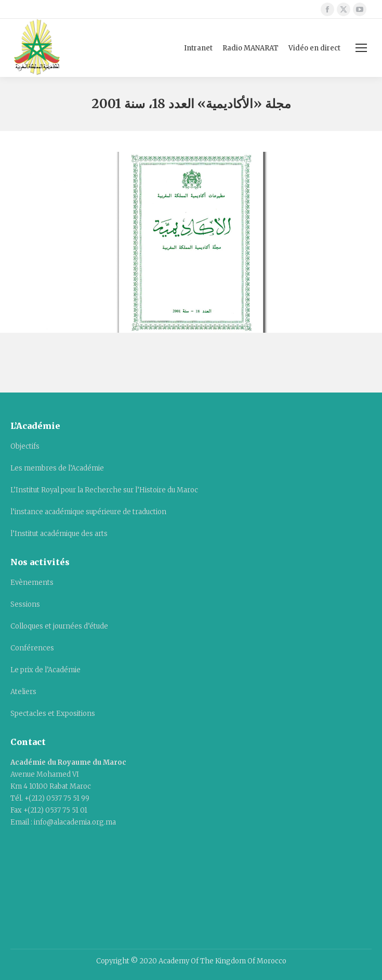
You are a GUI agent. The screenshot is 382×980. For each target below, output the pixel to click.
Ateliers (23, 692)
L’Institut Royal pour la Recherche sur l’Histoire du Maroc (104, 490)
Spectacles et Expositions (53, 714)
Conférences (32, 648)
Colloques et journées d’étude (59, 626)
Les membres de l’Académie (57, 468)
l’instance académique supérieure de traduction (88, 512)
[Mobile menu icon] (361, 48)
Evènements (32, 583)
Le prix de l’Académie (45, 670)
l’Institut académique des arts (59, 534)
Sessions (25, 604)
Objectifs (25, 446)
